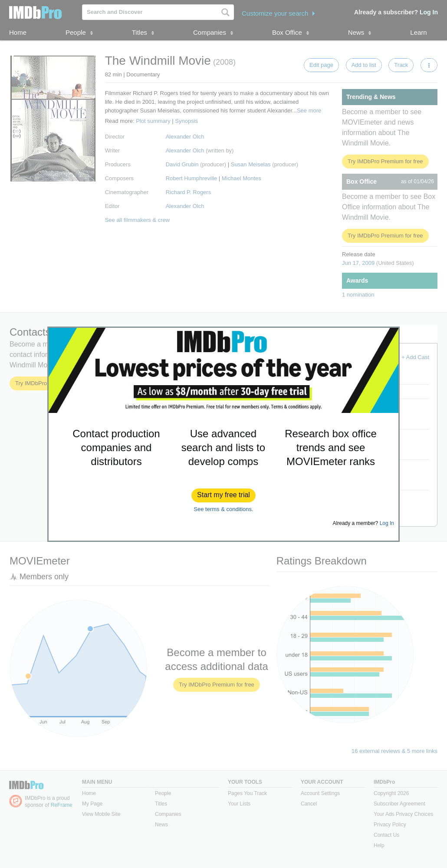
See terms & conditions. (223, 509)
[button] (223, 495)
